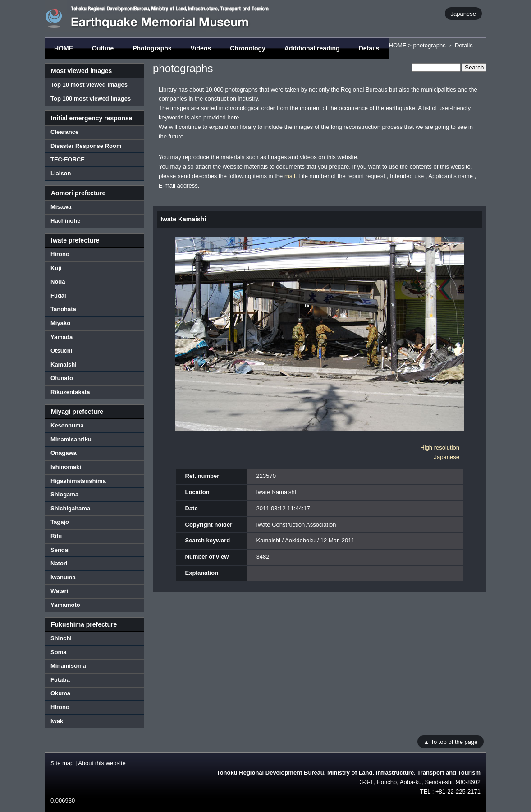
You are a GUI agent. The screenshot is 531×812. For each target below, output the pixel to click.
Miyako (60, 323)
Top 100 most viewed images (91, 99)
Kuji (56, 268)
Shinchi (61, 638)
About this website (102, 763)
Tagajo (60, 522)
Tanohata (63, 309)
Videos (201, 48)
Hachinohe (65, 221)
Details (369, 48)
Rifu (56, 536)
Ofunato (62, 378)
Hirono (60, 254)
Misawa (61, 207)
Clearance (64, 132)
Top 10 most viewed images (89, 85)
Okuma (60, 693)
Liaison (61, 173)
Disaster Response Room (86, 146)
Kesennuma (67, 425)
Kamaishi (64, 365)
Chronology (248, 48)
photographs (429, 45)
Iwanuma (63, 577)
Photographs (152, 48)
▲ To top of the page (450, 741)
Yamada (62, 337)
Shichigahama (70, 508)
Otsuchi (61, 351)
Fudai (58, 296)
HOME (64, 48)
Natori (59, 563)
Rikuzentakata (70, 392)
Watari (59, 591)
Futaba (60, 680)
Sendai (60, 550)
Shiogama (64, 494)
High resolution (440, 447)
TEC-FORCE (68, 159)
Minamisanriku (71, 439)
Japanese (463, 13)
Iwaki (58, 721)
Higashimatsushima (78, 481)
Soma (58, 652)
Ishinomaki (66, 467)
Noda (58, 282)
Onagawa (64, 453)
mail (290, 176)
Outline (103, 48)
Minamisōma (68, 666)
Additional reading (312, 48)
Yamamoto (65, 605)
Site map (62, 763)
